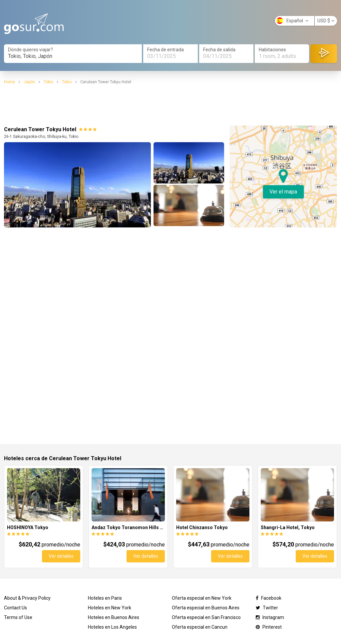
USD (326, 21)
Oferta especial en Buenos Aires (206, 608)
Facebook (269, 598)
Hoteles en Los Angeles (112, 627)
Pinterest (269, 627)
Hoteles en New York (110, 608)
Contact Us (15, 608)
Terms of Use (18, 617)
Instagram (270, 617)
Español (292, 21)
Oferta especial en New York (202, 598)
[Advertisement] (170, 105)
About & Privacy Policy (27, 598)
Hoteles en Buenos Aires (114, 617)
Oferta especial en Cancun (200, 627)
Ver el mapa (283, 192)
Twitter (267, 608)
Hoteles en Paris (105, 598)
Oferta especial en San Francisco (206, 617)
